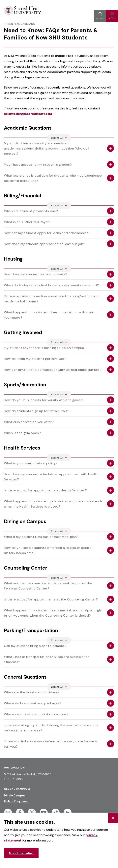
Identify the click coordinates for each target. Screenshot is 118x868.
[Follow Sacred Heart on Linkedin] (68, 813)
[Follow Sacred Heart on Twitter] (32, 813)
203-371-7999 (13, 779)
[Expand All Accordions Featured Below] (59, 138)
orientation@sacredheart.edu (28, 114)
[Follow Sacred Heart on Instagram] (8, 813)
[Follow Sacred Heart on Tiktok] (56, 813)
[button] (112, 16)
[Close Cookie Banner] (113, 818)
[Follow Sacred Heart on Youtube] (44, 813)
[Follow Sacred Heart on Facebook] (20, 813)
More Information (21, 853)
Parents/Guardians (20, 24)
